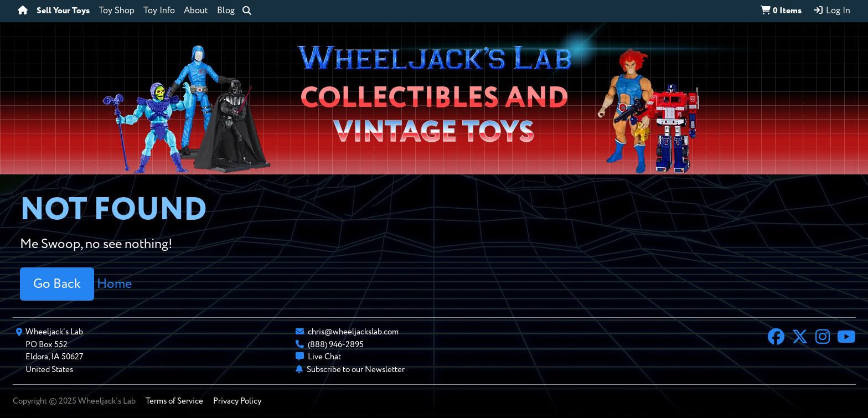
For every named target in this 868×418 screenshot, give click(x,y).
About (196, 11)
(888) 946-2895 (336, 345)
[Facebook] (776, 338)
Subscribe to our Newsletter (356, 370)
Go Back (57, 284)
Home (114, 284)
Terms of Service (174, 401)
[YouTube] (846, 338)
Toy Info (159, 11)
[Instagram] (823, 338)
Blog (226, 11)
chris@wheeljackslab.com (353, 332)
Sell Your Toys (63, 11)
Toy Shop (117, 11)
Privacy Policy (237, 401)
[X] (800, 338)
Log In (831, 11)
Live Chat (324, 357)
